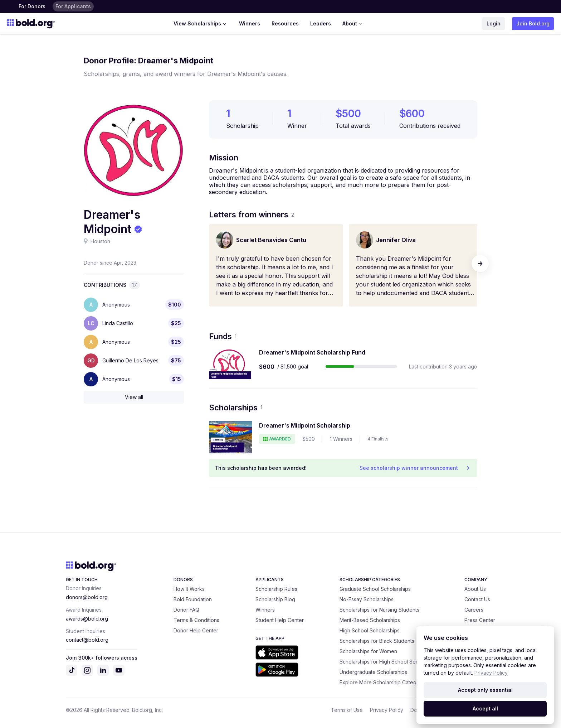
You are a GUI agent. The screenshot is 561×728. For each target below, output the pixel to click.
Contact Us (477, 599)
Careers (474, 610)
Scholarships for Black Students (377, 641)
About (353, 24)
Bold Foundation (193, 599)
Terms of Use (347, 710)
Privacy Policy (387, 710)
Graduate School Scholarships (375, 589)
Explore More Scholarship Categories (384, 682)
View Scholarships (201, 24)
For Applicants (73, 6)
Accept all (485, 708)
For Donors (32, 6)
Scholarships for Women (368, 651)
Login (494, 23)
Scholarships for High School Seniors (383, 662)
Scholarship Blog (275, 599)
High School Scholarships (370, 630)
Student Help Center (280, 620)
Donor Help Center (196, 630)
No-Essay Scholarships (367, 599)
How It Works (189, 589)
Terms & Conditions (196, 620)
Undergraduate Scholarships (373, 672)
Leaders (321, 23)
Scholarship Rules (276, 589)
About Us (475, 589)
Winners (250, 23)
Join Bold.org (533, 23)
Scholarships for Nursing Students (379, 610)
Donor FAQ (186, 610)
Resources (285, 23)
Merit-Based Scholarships (370, 620)
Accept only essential (485, 690)
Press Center (480, 620)
